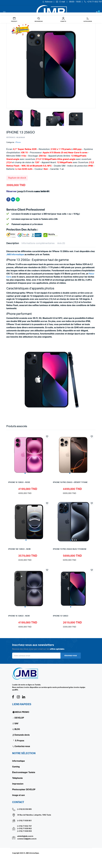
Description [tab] (13, 243)
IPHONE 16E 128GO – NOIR (19, 549)
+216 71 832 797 (94, 2)
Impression (18, 784)
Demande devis (22, 735)
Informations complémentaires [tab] (38, 243)
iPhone (18, 142)
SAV (16, 724)
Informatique (19, 761)
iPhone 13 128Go (61, 616)
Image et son (19, 795)
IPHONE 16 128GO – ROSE (19, 482)
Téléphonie (17, 778)
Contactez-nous (22, 746)
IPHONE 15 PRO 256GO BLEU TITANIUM (70, 549)
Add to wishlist (47, 437)
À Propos (18, 741)
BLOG (17, 729)
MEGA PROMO (21, 712)
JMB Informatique (15, 255)
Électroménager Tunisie (24, 772)
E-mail (62, 2)
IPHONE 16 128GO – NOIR (19, 616)
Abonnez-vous (71, 656)
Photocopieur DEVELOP (24, 790)
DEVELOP (19, 718)
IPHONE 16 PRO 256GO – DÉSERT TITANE (70, 482)
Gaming (16, 767)
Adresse (49, 2)
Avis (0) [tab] (61, 243)
